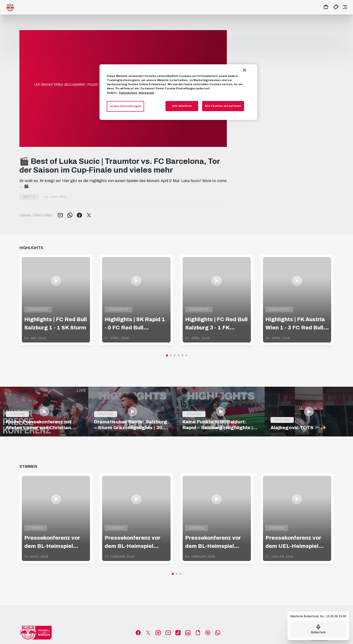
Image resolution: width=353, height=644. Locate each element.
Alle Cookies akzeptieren (223, 106)
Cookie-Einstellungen (125, 106)
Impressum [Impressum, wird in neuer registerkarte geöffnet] (146, 93)
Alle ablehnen (182, 106)
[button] (167, 355)
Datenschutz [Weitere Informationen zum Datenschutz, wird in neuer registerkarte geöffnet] (128, 93)
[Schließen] (245, 70)
